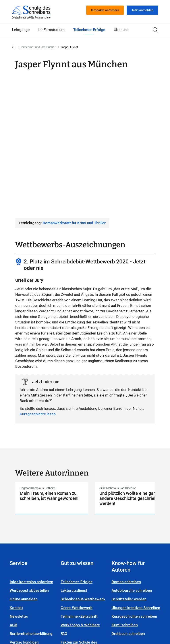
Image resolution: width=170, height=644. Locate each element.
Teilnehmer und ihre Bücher (38, 47)
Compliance (40, 614)
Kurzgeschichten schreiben (128, 526)
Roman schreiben (128, 483)
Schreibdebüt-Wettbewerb (85, 501)
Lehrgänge (21, 30)
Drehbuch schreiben (130, 546)
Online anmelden (26, 501)
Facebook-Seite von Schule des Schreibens (103, 625)
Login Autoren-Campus (37, 553)
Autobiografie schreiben (134, 492)
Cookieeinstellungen (123, 614)
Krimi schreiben (127, 538)
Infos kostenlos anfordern (34, 483)
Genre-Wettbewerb (79, 509)
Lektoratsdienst (76, 492)
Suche (155, 30)
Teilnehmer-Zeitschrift (81, 518)
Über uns (121, 30)
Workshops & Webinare (82, 527)
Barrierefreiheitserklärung (33, 535)
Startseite (31, 12)
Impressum (65, 614)
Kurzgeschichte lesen (38, 275)
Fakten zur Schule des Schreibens (81, 547)
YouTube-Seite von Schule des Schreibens (93, 625)
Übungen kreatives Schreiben (129, 512)
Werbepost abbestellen (31, 492)
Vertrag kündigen (26, 544)
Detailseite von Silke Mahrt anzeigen (131, 379)
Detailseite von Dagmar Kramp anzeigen (52, 379)
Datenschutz (90, 614)
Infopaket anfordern (105, 10)
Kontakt (19, 509)
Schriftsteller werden (131, 501)
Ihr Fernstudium (51, 30)
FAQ (66, 535)
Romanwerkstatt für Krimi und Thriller (74, 83)
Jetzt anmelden (142, 10)
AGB (16, 527)
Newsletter (21, 518)
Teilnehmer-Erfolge (89, 30)
